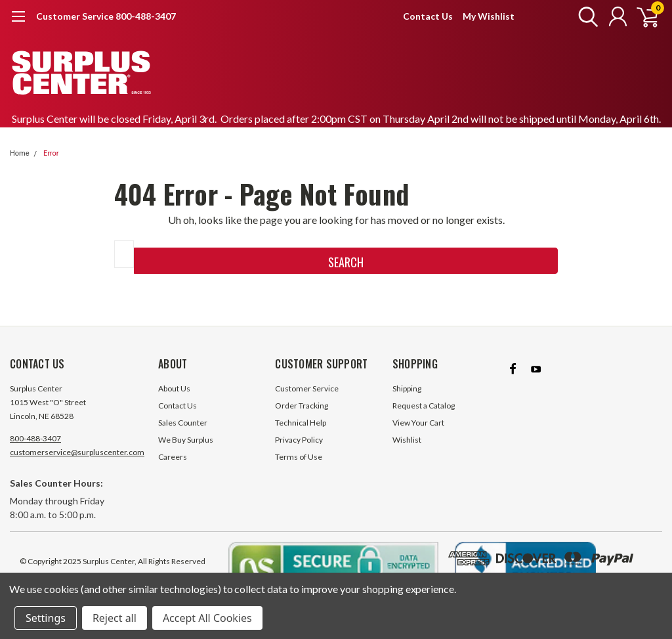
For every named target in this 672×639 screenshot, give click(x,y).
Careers (173, 457)
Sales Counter (183, 423)
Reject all (115, 618)
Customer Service (307, 388)
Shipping (407, 388)
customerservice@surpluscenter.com (77, 452)
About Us (174, 388)
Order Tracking (302, 406)
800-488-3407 (35, 438)
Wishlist (407, 440)
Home (20, 153)
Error (51, 153)
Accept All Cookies (207, 618)
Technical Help (301, 423)
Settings (46, 618)
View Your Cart (418, 423)
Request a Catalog (424, 406)
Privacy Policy (299, 440)
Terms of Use (299, 457)
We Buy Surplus (186, 440)
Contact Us (428, 16)
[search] (585, 16)
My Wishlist (489, 16)
